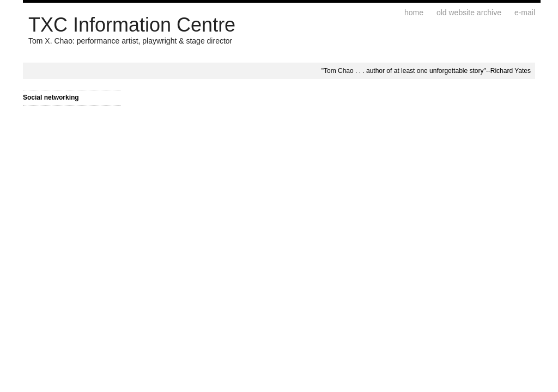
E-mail (525, 13)
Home (414, 13)
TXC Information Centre (132, 25)
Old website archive (469, 13)
